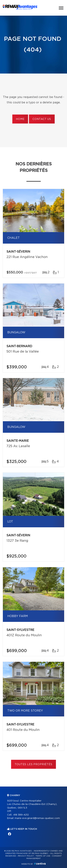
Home (20, 119)
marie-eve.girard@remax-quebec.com (37, 818)
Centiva (40, 864)
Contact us (42, 119)
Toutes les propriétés (33, 764)
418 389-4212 (21, 815)
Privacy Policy (26, 856)
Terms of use (43, 856)
